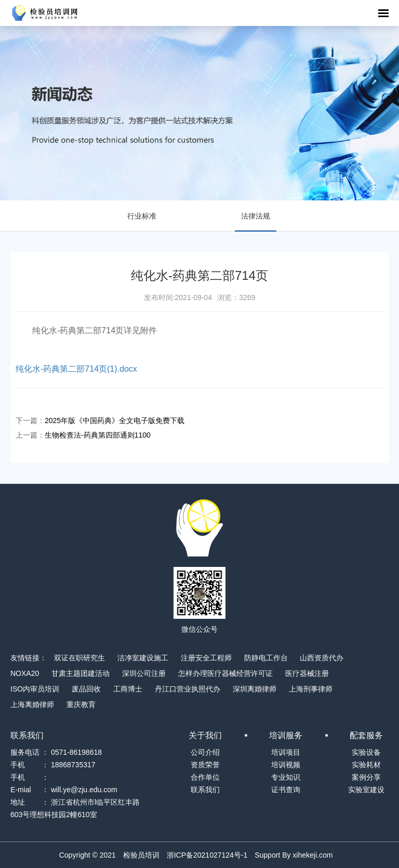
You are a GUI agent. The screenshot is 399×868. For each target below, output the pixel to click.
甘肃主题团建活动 (81, 673)
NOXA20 (25, 673)
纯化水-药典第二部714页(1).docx (76, 369)
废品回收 (86, 689)
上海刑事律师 (311, 689)
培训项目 (286, 752)
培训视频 (286, 765)
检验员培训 (141, 855)
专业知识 (286, 777)
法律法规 (256, 216)
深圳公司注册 (144, 673)
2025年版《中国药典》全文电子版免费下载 (115, 421)
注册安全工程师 (206, 658)
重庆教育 (81, 704)
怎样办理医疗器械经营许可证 (225, 673)
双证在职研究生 (79, 658)
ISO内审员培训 (35, 689)
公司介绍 (205, 752)
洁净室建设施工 (143, 658)
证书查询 (286, 790)
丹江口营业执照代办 (188, 689)
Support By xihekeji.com (294, 855)
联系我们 (205, 790)
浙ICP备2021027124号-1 (207, 855)
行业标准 (142, 216)
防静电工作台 (266, 658)
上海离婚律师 (32, 704)
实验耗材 (366, 765)
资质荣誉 (205, 765)
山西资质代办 (322, 658)
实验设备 (366, 752)
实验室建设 (366, 790)
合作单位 (205, 777)
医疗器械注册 (307, 673)
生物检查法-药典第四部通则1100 (98, 435)
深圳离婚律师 (255, 689)
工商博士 (128, 689)
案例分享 (366, 777)
